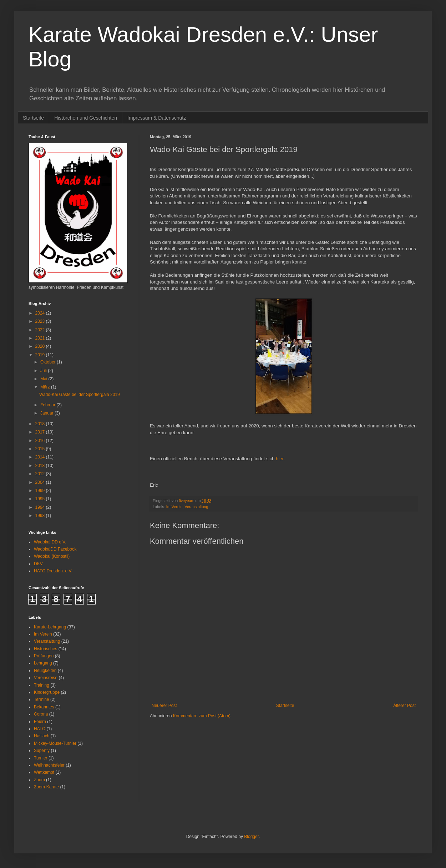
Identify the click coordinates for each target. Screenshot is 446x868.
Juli (44, 371)
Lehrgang (43, 663)
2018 (41, 424)
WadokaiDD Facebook (55, 549)
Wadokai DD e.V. (50, 542)
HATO (40, 729)
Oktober (49, 362)
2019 (41, 355)
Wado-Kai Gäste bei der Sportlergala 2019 (80, 395)
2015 (41, 449)
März (46, 387)
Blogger (251, 837)
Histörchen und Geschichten (86, 118)
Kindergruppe (47, 692)
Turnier (41, 758)
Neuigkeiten (45, 671)
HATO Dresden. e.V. (53, 571)
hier (280, 459)
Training (42, 685)
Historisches (45, 649)
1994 (41, 507)
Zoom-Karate (46, 787)
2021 (41, 338)
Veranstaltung (196, 507)
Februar (48, 405)
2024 (41, 313)
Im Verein (174, 507)
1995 (41, 499)
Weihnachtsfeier (49, 765)
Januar (47, 413)
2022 (41, 330)
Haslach (42, 736)
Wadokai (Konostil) (52, 556)
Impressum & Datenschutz (157, 118)
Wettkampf (44, 772)
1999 (41, 491)
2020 (41, 346)
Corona (41, 714)
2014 (41, 457)
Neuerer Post (164, 706)
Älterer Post (404, 706)
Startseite (33, 118)
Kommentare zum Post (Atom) (202, 716)
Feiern (40, 722)
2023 (41, 321)
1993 (41, 516)
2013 (41, 466)
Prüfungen (44, 656)
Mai (44, 379)
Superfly (42, 751)
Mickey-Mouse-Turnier (55, 743)
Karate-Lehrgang (50, 627)
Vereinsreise (46, 678)
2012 (41, 474)
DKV (38, 564)
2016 (41, 441)
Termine (42, 699)
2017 (41, 432)
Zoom (39, 780)
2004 (41, 482)
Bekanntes (44, 707)
